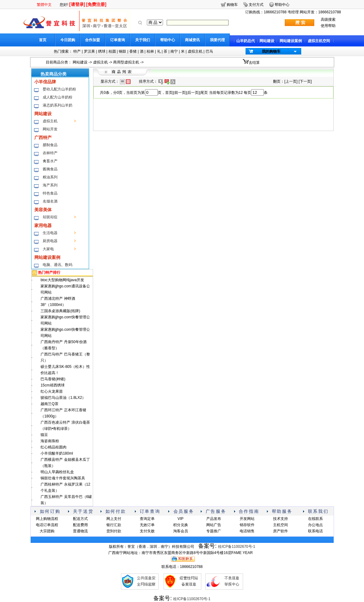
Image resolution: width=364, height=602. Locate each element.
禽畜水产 (50, 161)
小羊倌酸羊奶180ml (57, 453)
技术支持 (280, 519)
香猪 (133, 51)
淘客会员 (181, 531)
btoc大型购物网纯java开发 (62, 280)
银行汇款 (114, 525)
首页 (43, 40)
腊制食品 (50, 145)
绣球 (102, 51)
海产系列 (50, 185)
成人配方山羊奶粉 (58, 97)
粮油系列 (50, 177)
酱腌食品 (50, 169)
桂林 (150, 51)
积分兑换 (181, 525)
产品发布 (214, 519)
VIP (180, 519)
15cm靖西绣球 (52, 385)
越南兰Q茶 (49, 404)
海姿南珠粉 (50, 441)
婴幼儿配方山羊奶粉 (59, 89)
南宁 (174, 51)
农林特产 (50, 153)
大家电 (48, 249)
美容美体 (43, 210)
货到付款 (114, 531)
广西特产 (43, 137)
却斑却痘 (50, 217)
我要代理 (217, 40)
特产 (77, 51)
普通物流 (80, 531)
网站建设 (267, 41)
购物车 (232, 5)
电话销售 (247, 531)
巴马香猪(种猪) (53, 379)
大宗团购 (47, 531)
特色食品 (50, 193)
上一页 (291, 81)
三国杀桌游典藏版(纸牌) (60, 311)
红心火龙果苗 (52, 391)
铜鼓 (122, 51)
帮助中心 (168, 40)
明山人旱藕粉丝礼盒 (57, 472)
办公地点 (315, 525)
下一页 (305, 81)
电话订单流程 (47, 525)
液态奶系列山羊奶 (58, 105)
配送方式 (80, 519)
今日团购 (68, 40)
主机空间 (280, 525)
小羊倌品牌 (45, 82)
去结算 (254, 63)
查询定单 (147, 519)
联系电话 (315, 531)
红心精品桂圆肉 (54, 447)
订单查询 (118, 40)
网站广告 (214, 525)
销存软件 (247, 525)
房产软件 (280, 531)
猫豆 (44, 435)
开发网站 (247, 519)
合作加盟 (92, 40)
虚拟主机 (195, 51)
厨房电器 (50, 241)
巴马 (209, 51)
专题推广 (214, 531)
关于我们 (143, 40)
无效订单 (147, 525)
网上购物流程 (47, 519)
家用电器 (43, 225)
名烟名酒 (50, 201)
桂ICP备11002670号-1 (237, 547)
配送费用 (80, 525)
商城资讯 (192, 40)
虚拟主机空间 (319, 41)
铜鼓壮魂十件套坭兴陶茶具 (63, 478)
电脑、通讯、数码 (58, 265)
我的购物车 (271, 51)
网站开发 (50, 129)
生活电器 (50, 233)
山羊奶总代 (246, 41)
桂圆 (112, 51)
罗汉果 (89, 51)
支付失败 (147, 531)
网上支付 (114, 519)
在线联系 (315, 519)
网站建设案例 (291, 41)
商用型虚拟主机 (126, 62)
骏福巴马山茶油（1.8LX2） (63, 398)
